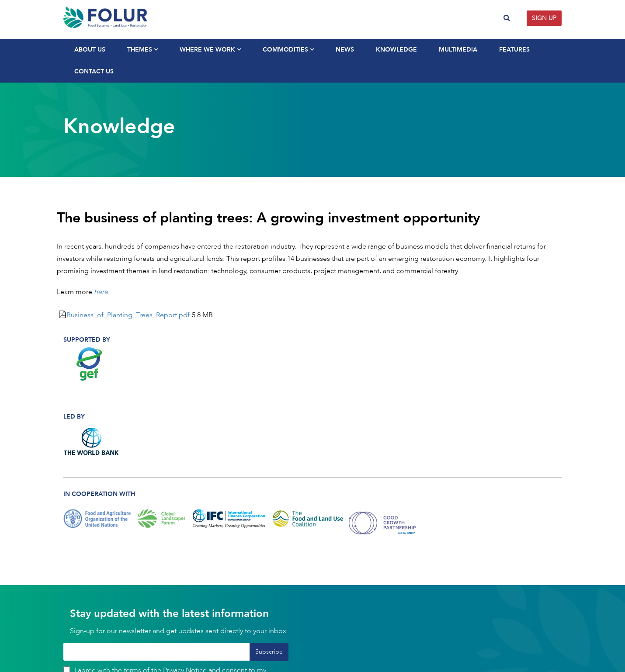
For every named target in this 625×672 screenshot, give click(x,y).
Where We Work (210, 50)
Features (514, 50)
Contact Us (94, 71)
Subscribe (269, 652)
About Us (90, 50)
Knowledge (396, 50)
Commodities (288, 50)
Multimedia (458, 50)
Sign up (544, 18)
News (345, 50)
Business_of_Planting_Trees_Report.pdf (128, 315)
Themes (142, 50)
